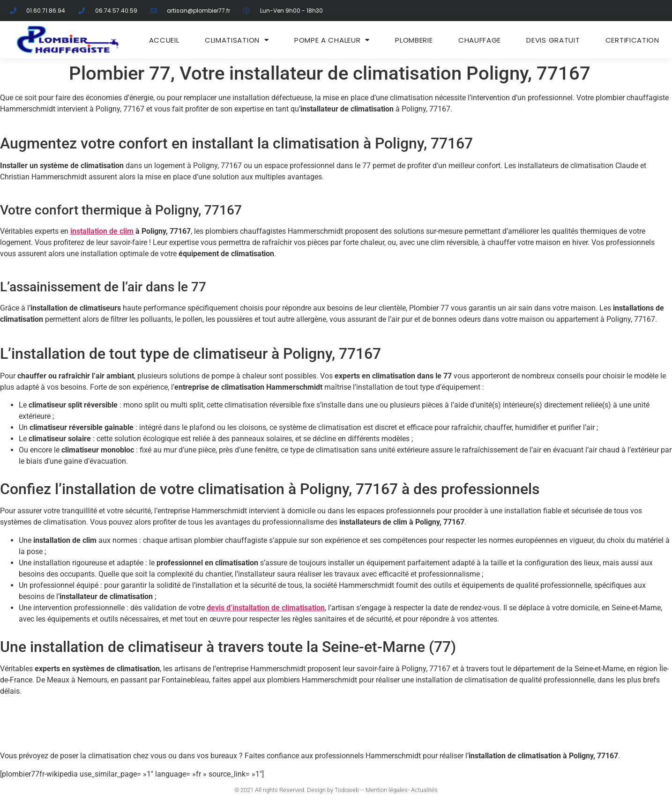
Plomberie (414, 40)
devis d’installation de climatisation (266, 608)
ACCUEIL (164, 40)
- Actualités (423, 790)
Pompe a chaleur (332, 40)
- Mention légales (385, 790)
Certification (632, 40)
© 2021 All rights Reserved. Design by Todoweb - (298, 790)
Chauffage (480, 40)
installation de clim (102, 231)
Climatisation (237, 40)
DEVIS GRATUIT (553, 40)
